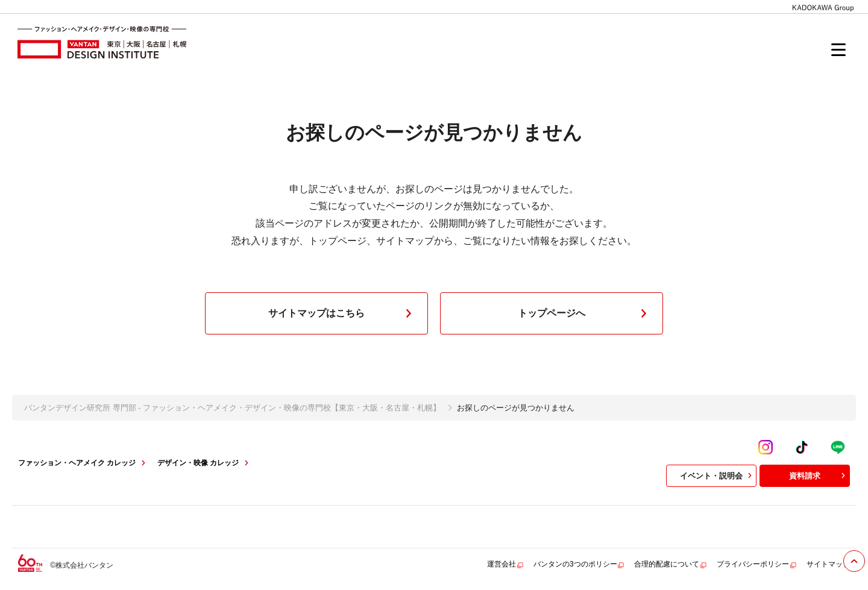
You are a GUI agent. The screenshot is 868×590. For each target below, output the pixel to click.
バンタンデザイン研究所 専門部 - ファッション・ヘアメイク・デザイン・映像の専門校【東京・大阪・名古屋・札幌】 (232, 408)
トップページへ (585, 313)
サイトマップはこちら (342, 313)
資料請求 (819, 475)
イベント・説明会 (717, 475)
